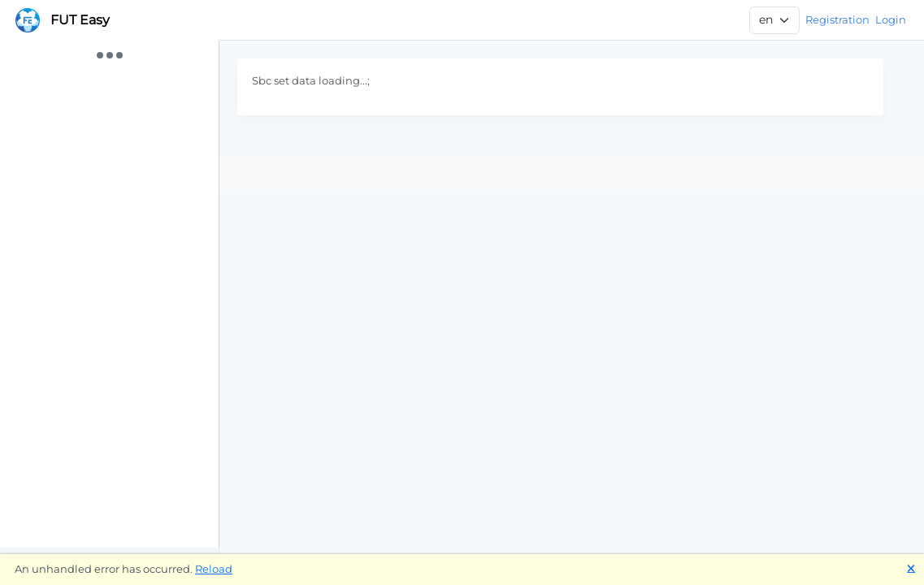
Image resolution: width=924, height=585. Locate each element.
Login (891, 19)
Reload (214, 569)
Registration (837, 19)
